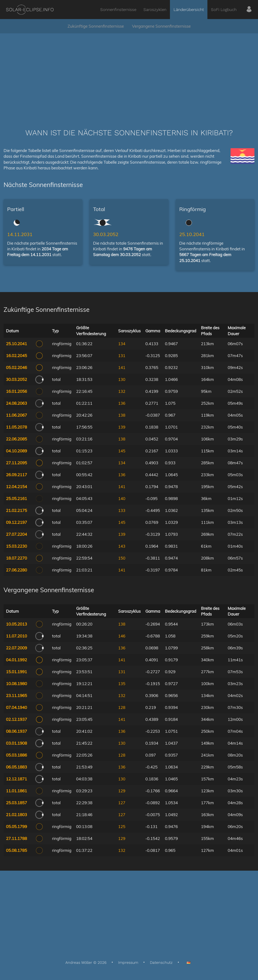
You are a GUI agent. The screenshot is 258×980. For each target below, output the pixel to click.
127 (122, 803)
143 (122, 546)
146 (122, 636)
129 (122, 791)
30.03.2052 (106, 234)
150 (122, 558)
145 (122, 451)
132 (122, 391)
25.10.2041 (192, 234)
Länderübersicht (189, 10)
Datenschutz (161, 962)
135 (122, 684)
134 (122, 344)
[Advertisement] (129, 74)
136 (122, 403)
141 (122, 367)
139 (122, 427)
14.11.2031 (20, 234)
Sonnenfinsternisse (118, 10)
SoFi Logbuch (224, 10)
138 (122, 415)
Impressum (128, 962)
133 (122, 510)
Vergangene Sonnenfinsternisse (161, 26)
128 (122, 707)
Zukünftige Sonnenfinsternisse (96, 26)
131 (122, 356)
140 (122, 498)
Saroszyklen (155, 10)
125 (122, 826)
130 (122, 379)
